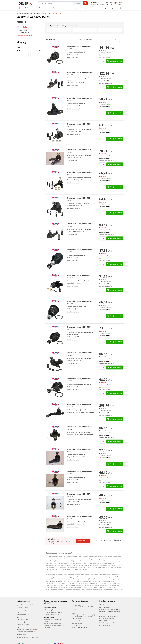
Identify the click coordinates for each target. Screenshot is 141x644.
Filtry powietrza (105, 607)
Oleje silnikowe (105, 621)
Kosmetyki (104, 8)
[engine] (110, 30)
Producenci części (23, 610)
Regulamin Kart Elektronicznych (27, 629)
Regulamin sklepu (23, 615)
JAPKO (44, 13)
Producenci (37, 13)
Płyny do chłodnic (105, 625)
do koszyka (115, 61)
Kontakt (75, 610)
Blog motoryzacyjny (116, 8)
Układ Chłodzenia (55, 8)
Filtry (75, 8)
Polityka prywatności (23, 624)
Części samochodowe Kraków (26, 627)
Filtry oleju (103, 605)
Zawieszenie (67, 8)
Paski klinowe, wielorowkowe (109, 623)
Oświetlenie (94, 8)
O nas (19, 612)
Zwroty (19, 617)
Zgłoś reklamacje (22, 619)
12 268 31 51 (81, 605)
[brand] (59, 30)
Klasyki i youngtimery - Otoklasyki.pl (28, 637)
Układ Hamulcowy (42, 8)
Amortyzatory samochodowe (109, 616)
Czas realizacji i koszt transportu (27, 622)
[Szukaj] (85, 3)
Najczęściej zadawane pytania (26, 632)
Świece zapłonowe (106, 614)
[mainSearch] (55, 3)
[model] (85, 30)
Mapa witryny (21, 634)
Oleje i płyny (84, 8)
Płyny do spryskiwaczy (107, 618)
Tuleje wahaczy (23, 33)
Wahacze (21, 30)
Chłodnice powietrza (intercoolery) (110, 612)
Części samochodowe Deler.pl (24, 13)
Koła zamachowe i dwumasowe (109, 609)
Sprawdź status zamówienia (26, 605)
